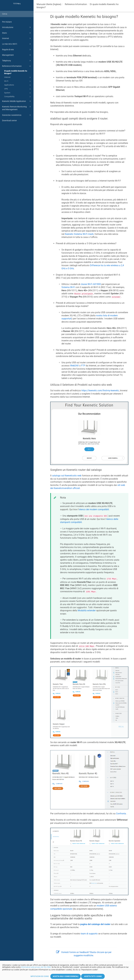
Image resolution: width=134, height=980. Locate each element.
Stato (17, 33)
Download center (9, 120)
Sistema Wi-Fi (68, 287)
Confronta (121, 814)
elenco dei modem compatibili (94, 509)
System (18, 93)
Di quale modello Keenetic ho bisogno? (16, 72)
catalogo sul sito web (67, 476)
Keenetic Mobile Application (17, 101)
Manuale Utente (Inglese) (49, 4)
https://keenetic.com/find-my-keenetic (100, 391)
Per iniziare (7, 22)
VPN (18, 89)
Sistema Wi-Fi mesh (79, 234)
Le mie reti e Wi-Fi (17, 44)
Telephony (17, 61)
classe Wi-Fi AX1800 (91, 284)
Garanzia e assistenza (17, 115)
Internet (17, 38)
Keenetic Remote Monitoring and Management (17, 108)
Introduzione (17, 27)
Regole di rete (17, 50)
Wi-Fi (18, 81)
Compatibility (18, 97)
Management (17, 55)
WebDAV (74, 366)
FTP (83, 366)
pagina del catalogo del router (95, 924)
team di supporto (89, 934)
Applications (18, 85)
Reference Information (17, 66)
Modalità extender (87, 610)
